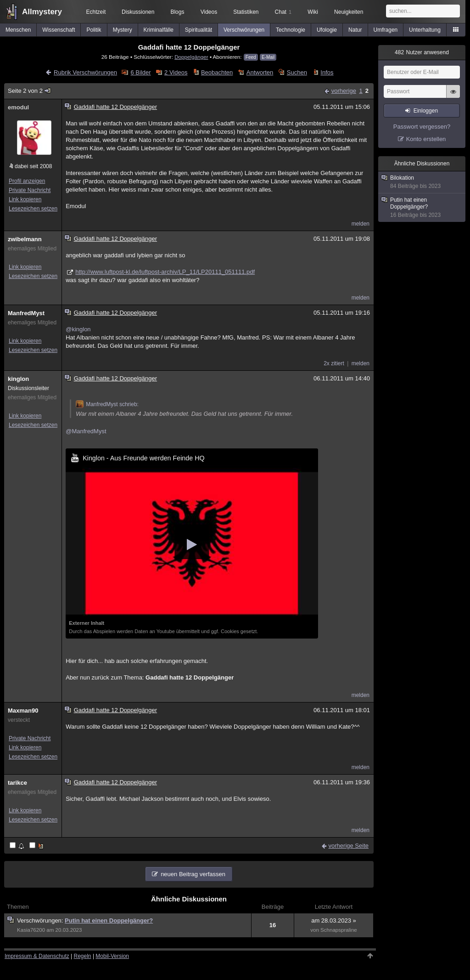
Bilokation (422, 182)
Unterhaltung (425, 30)
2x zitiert (334, 363)
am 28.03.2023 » (334, 921)
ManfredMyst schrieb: (107, 404)
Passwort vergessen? (422, 127)
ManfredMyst (26, 313)
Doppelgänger (191, 57)
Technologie (291, 30)
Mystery (123, 30)
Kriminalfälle (159, 30)
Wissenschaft (59, 30)
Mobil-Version (112, 956)
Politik (94, 30)
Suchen (297, 72)
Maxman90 (23, 711)
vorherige (344, 91)
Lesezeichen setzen (33, 209)
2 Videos (176, 72)
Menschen (18, 30)
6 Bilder (141, 72)
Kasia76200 (31, 930)
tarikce (17, 783)
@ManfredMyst (86, 431)
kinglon (18, 379)
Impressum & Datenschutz (37, 956)
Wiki (313, 12)
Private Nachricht (30, 190)
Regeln (83, 956)
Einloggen (426, 111)
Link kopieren (25, 199)
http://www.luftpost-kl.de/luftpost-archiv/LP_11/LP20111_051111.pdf (165, 272)
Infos (327, 72)
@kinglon (78, 329)
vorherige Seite (349, 846)
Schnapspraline (339, 930)
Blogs (177, 12)
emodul (18, 107)
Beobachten (217, 72)
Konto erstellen (426, 139)
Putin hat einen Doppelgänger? (109, 921)
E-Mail (268, 57)
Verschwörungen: (41, 921)
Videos (209, 12)
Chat (283, 12)
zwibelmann (25, 239)
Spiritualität (199, 30)
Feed (251, 57)
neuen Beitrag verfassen (193, 874)
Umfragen (386, 30)
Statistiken (246, 12)
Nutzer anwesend (422, 52)
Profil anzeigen (27, 181)
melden (361, 224)
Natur (355, 30)
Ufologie (327, 30)
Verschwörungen (244, 30)
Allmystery (42, 12)
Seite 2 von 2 (30, 91)
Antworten (260, 72)
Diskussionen (138, 12)
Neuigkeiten (349, 12)
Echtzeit (96, 12)
